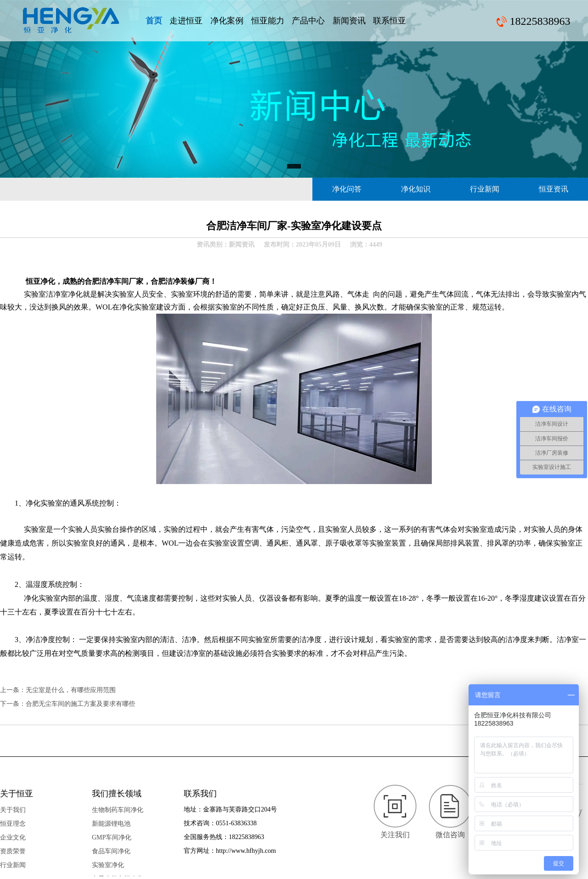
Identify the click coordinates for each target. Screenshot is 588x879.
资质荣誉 (13, 851)
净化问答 (347, 189)
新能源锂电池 (111, 824)
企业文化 (13, 837)
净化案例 (227, 21)
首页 (154, 21)
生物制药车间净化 (118, 810)
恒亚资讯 (554, 189)
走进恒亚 (186, 21)
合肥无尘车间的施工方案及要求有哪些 (80, 704)
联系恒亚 (390, 21)
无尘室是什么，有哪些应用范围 (71, 690)
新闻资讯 (349, 21)
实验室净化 (108, 865)
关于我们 (13, 810)
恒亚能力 (268, 21)
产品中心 (308, 21)
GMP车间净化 (112, 837)
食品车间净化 (111, 851)
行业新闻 (485, 189)
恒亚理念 (13, 824)
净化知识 (416, 189)
